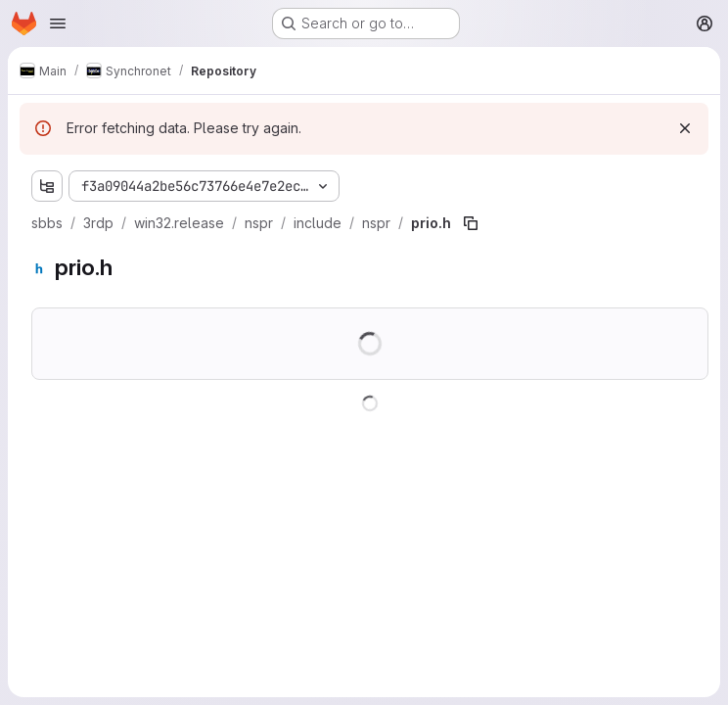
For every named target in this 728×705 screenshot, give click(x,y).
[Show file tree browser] (47, 186)
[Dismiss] (685, 128)
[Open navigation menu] (58, 23)
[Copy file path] (471, 223)
